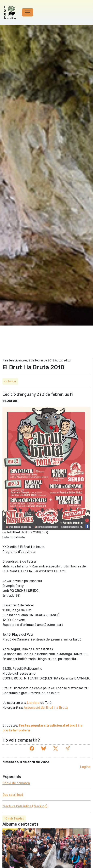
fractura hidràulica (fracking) (25, 806)
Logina (85, 767)
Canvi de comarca (16, 783)
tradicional (56, 725)
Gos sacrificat (13, 795)
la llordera (21, 730)
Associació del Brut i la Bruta (46, 708)
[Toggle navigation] (28, 12)
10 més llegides (14, 819)
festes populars (32, 725)
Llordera (33, 703)
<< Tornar (10, 381)
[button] (67, 749)
